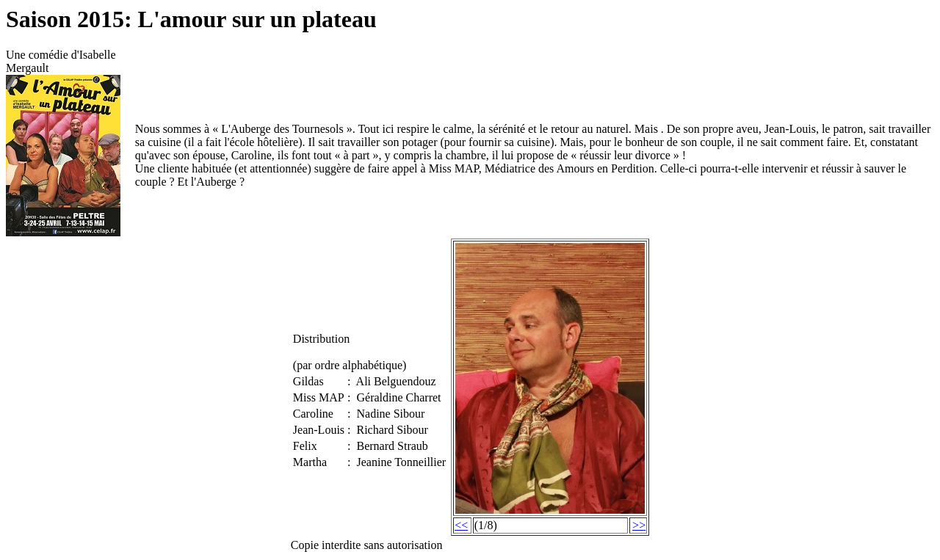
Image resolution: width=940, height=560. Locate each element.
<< (461, 525)
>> (639, 525)
